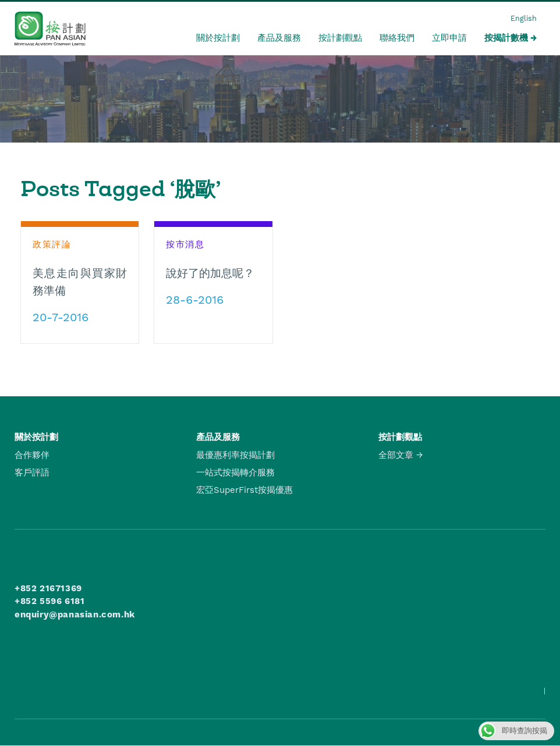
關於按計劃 (218, 38)
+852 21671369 (48, 588)
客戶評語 (32, 473)
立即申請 (449, 38)
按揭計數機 (506, 38)
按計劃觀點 (340, 38)
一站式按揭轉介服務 (235, 473)
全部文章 (396, 455)
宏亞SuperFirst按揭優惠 (244, 490)
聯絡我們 (397, 38)
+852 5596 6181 (49, 601)
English (524, 18)
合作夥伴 (32, 455)
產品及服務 (279, 38)
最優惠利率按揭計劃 (235, 455)
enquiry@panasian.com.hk (75, 614)
